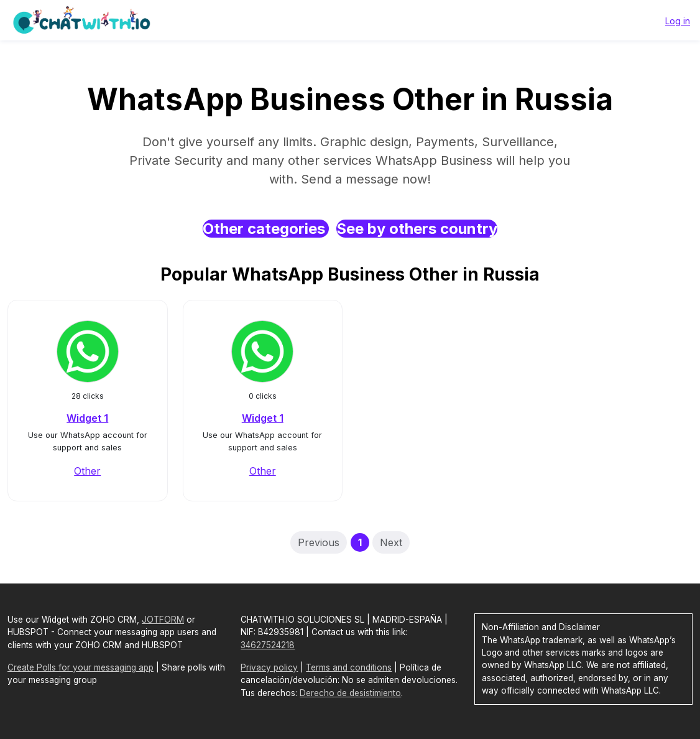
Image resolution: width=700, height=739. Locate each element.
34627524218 (268, 645)
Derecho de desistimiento (350, 693)
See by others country (417, 229)
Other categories (266, 229)
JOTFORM (163, 620)
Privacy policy (269, 667)
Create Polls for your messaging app (81, 667)
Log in (678, 21)
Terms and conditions (349, 667)
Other (87, 471)
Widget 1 (87, 418)
